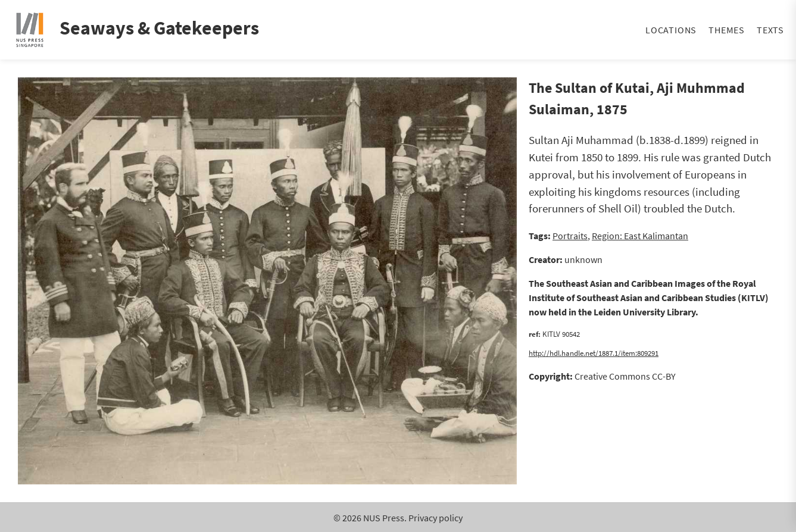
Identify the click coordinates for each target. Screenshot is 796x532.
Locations (671, 30)
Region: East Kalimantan (640, 236)
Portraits (570, 236)
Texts (770, 30)
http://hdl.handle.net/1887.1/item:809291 (594, 353)
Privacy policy (436, 518)
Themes (727, 30)
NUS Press (384, 518)
